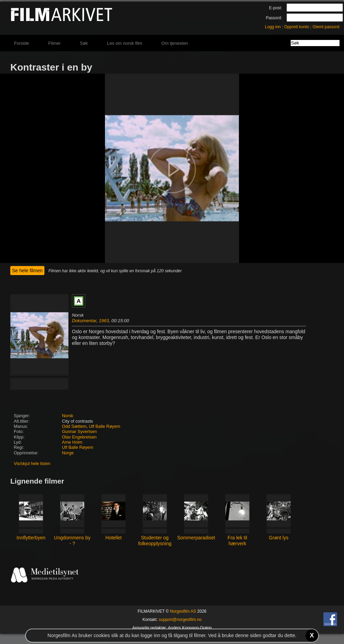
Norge (68, 453)
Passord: (274, 18)
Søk (84, 43)
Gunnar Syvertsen (79, 432)
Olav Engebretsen (79, 437)
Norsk (68, 416)
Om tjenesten (175, 43)
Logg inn (273, 27)
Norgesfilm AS (183, 611)
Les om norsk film (125, 43)
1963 (104, 321)
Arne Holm (72, 442)
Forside (21, 43)
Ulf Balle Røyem (104, 426)
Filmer (54, 43)
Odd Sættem (74, 426)
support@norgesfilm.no (180, 620)
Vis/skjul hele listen (32, 464)
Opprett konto (297, 27)
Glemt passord (326, 27)
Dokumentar (84, 321)
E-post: (276, 8)
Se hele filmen (27, 271)
